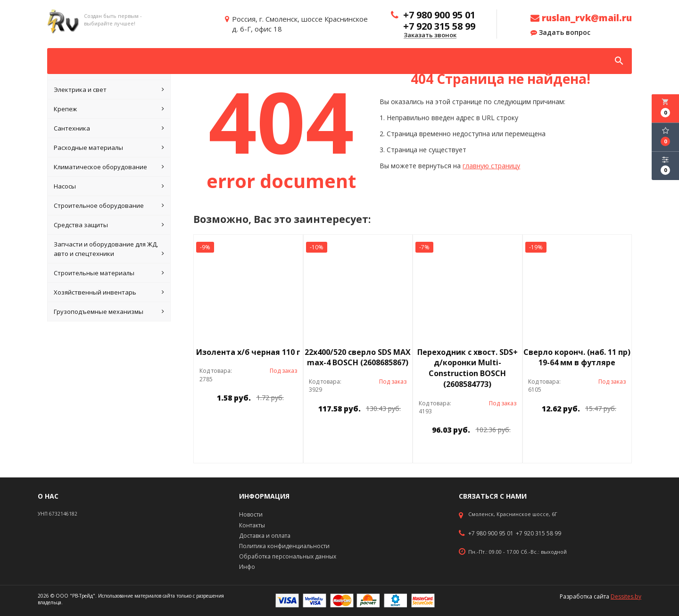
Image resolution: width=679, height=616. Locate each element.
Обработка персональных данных (288, 556)
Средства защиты (109, 225)
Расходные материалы (109, 148)
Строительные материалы (109, 273)
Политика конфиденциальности (284, 546)
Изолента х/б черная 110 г (248, 352)
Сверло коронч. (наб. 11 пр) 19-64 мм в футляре (577, 357)
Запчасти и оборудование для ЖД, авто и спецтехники (109, 249)
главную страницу (491, 166)
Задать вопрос (560, 33)
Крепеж (109, 109)
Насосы (109, 186)
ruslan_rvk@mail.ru (581, 18)
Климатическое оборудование (109, 167)
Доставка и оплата (265, 536)
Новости (251, 514)
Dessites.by (626, 596)
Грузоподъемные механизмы (109, 312)
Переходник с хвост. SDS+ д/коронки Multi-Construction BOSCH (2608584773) (468, 368)
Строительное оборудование (109, 205)
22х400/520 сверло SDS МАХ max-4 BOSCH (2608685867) (358, 357)
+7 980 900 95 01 (491, 534)
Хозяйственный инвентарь (109, 292)
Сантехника (109, 128)
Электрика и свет (109, 90)
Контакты (252, 525)
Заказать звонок (430, 35)
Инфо (247, 567)
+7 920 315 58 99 (538, 534)
